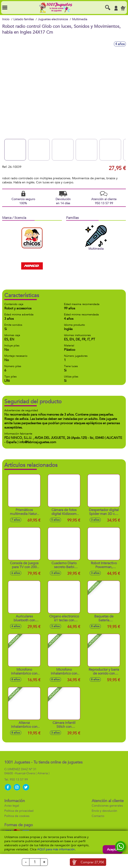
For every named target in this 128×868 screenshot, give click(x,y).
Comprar (92, 862)
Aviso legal (12, 806)
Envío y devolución (104, 811)
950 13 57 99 (19, 780)
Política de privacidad (19, 811)
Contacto (98, 816)
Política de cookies (17, 816)
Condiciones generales (107, 806)
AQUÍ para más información (56, 849)
